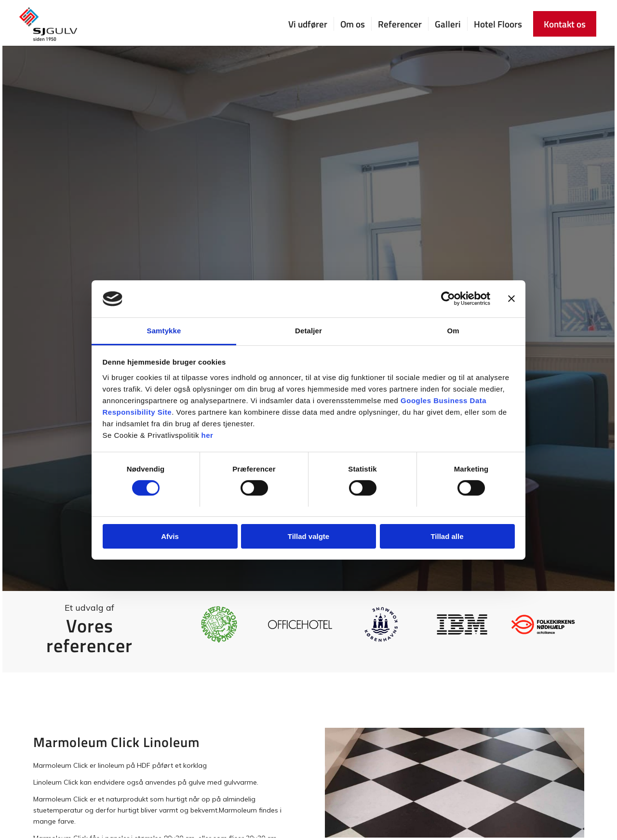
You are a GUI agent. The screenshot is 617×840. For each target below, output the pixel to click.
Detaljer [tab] (308, 331)
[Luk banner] (511, 299)
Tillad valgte (308, 536)
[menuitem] (308, 24)
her (208, 435)
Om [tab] (453, 331)
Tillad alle (447, 536)
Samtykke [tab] (164, 331)
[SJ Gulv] (48, 24)
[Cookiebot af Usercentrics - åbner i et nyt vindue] (448, 299)
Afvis (170, 536)
